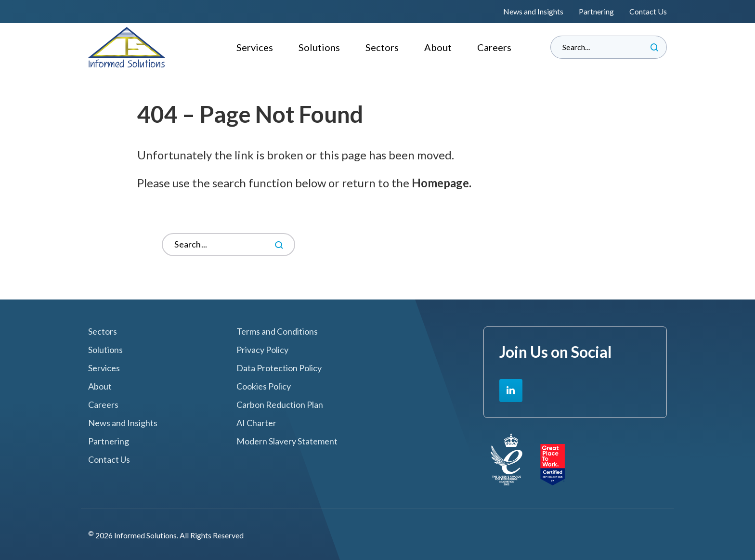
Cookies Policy (264, 386)
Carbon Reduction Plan (280, 405)
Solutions (319, 47)
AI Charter (256, 423)
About (438, 47)
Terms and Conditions (277, 332)
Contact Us (648, 11)
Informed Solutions (127, 47)
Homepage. (442, 183)
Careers (494, 47)
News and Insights (533, 11)
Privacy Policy (262, 350)
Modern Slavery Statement (287, 441)
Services (255, 47)
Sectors (382, 47)
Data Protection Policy (279, 368)
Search (654, 47)
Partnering (596, 11)
